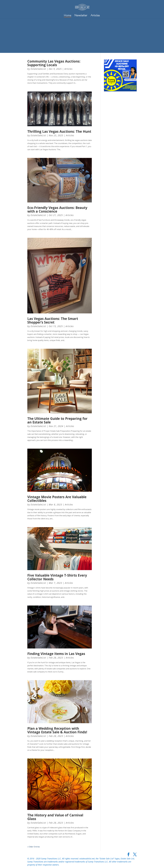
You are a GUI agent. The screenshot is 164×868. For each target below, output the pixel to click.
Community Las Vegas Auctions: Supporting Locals (54, 63)
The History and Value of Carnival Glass (55, 817)
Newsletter (81, 16)
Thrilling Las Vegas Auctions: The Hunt (59, 131)
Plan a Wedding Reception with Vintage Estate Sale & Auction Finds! (57, 730)
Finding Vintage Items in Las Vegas (56, 654)
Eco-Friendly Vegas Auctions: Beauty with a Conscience (57, 210)
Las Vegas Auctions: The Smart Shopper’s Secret (53, 320)
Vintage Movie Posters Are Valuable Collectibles (57, 499)
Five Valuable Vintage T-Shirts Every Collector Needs (57, 577)
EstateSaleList (38, 69)
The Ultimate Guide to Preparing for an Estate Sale (57, 420)
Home (68, 16)
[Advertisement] (82, 36)
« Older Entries (34, 847)
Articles (95, 16)
